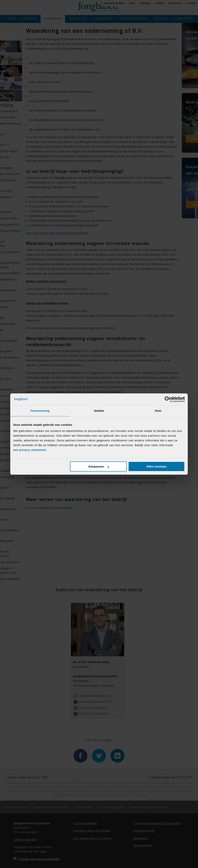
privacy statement (33, 450)
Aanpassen (99, 466)
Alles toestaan (157, 466)
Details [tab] (99, 411)
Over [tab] (158, 411)
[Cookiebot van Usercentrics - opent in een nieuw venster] (168, 399)
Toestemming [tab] (40, 411)
